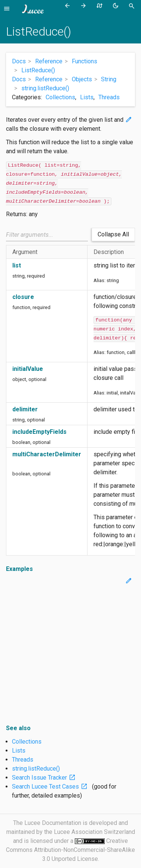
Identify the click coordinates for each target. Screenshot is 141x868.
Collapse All (113, 234)
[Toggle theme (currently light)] (117, 6)
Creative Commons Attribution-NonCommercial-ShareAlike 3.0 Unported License (70, 850)
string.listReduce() (36, 769)
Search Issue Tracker (45, 778)
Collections (60, 97)
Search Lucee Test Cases (51, 787)
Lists (87, 97)
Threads (109, 97)
